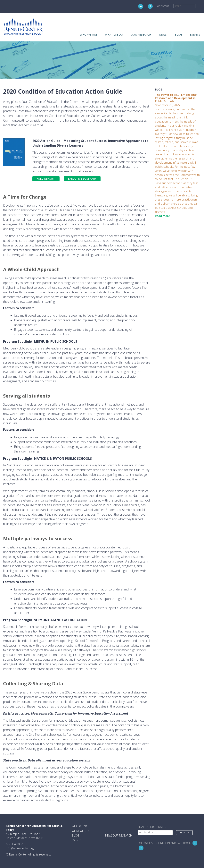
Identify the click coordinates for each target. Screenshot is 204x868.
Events (195, 34)
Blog (178, 34)
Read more (162, 216)
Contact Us (163, 6)
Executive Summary (82, 179)
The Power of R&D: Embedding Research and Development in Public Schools (176, 98)
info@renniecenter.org (20, 848)
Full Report (46, 179)
